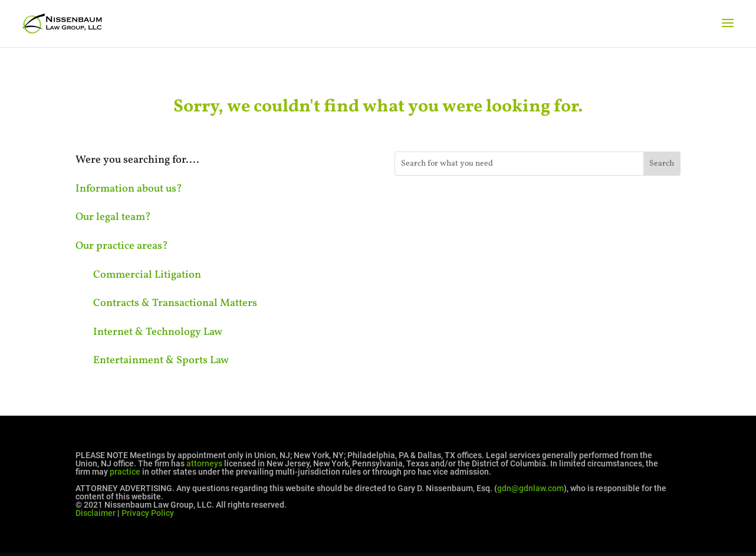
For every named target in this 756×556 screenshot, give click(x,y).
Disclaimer (96, 513)
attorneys (204, 463)
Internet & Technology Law (158, 332)
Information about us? (129, 189)
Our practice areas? (122, 246)
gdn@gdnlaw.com (530, 488)
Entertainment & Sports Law (161, 361)
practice (125, 472)
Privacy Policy (148, 513)
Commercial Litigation (147, 275)
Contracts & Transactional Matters (175, 303)
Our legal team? (113, 217)
